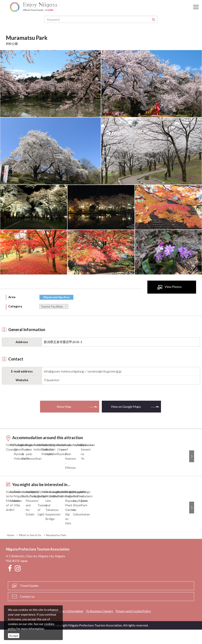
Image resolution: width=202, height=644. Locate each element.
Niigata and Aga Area (56, 297)
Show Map (64, 406)
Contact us (27, 611)
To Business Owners (99, 625)
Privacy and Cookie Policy (133, 625)
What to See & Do (30, 549)
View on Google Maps (126, 406)
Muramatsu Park (56, 549)
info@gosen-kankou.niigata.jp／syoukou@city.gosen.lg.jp (83, 371)
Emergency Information (67, 625)
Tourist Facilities (52, 306)
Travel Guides (29, 600)
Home (11, 549)
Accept (14, 636)
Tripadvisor (52, 380)
